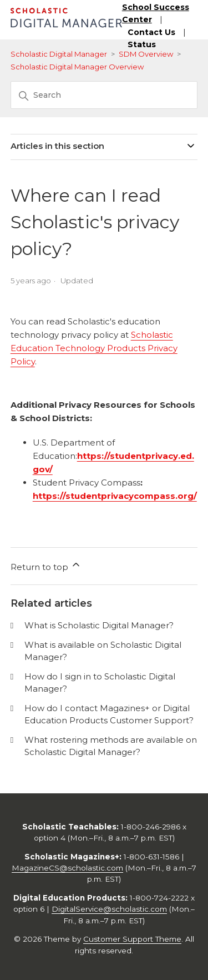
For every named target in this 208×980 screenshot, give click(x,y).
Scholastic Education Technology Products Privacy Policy (94, 348)
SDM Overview (146, 54)
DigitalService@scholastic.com (109, 909)
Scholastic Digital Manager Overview (77, 67)
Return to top (46, 566)
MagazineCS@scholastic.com (67, 868)
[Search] (104, 95)
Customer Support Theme (132, 939)
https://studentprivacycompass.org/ (115, 496)
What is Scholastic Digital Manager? (99, 625)
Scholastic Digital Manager (59, 54)
